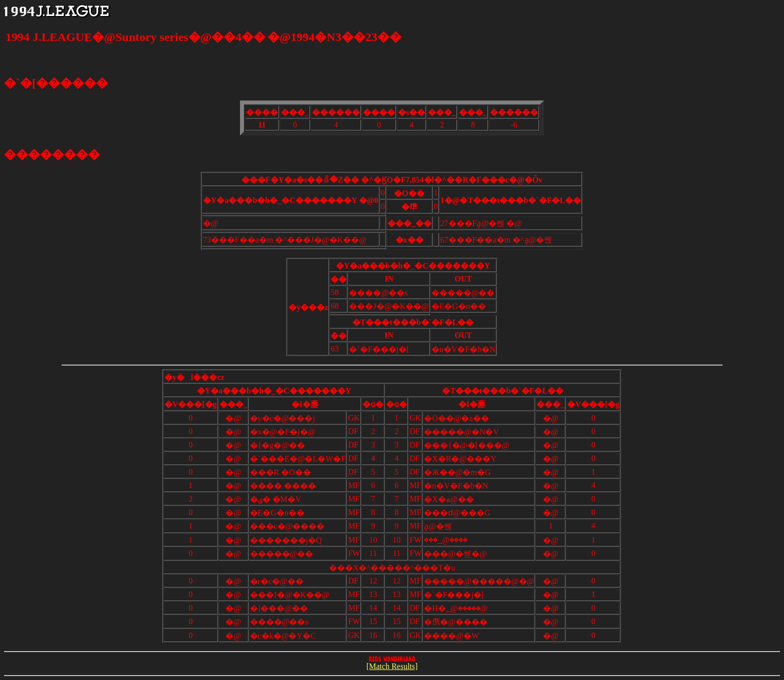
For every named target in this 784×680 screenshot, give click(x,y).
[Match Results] (392, 663)
